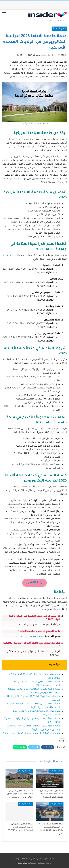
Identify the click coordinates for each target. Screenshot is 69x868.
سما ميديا (23, 863)
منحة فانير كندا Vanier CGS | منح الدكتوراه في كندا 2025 (32, 733)
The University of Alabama (28, 637)
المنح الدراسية (59, 29)
